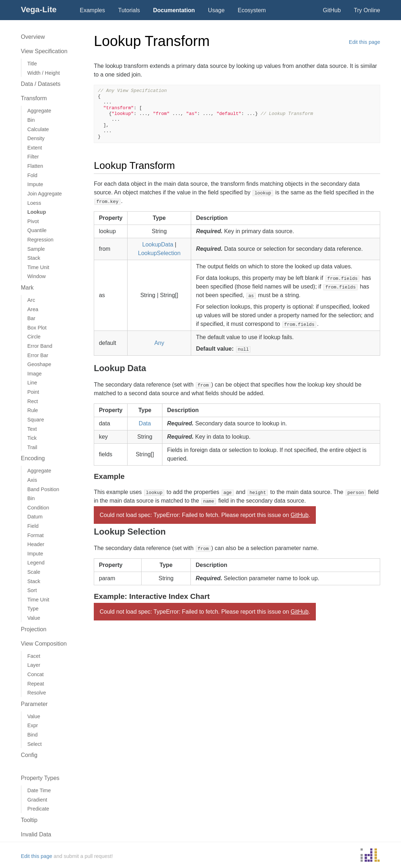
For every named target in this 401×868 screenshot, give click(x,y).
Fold (32, 175)
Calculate (38, 129)
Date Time (39, 790)
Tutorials (129, 10)
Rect (33, 401)
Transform (34, 98)
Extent (35, 148)
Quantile (37, 230)
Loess (34, 203)
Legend (36, 563)
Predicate (38, 809)
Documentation (174, 10)
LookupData (158, 244)
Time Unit (38, 267)
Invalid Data (36, 834)
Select (34, 744)
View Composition (44, 644)
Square (36, 420)
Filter (33, 157)
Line (32, 383)
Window (36, 276)
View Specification (44, 51)
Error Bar (38, 355)
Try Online (367, 10)
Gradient (37, 800)
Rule (33, 410)
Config (29, 755)
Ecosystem (252, 10)
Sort (32, 590)
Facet (34, 656)
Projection (34, 629)
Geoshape (39, 364)
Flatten (35, 166)
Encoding (33, 458)
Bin (31, 120)
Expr (33, 725)
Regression (40, 240)
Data (145, 423)
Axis (32, 480)
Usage (216, 10)
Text (32, 429)
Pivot (33, 221)
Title (32, 64)
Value (34, 618)
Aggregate (39, 111)
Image (34, 374)
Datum (35, 517)
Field (33, 526)
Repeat (36, 684)
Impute (35, 184)
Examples (92, 10)
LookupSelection (159, 253)
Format (36, 535)
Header (36, 544)
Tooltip (29, 820)
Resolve (37, 693)
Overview (33, 37)
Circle (34, 337)
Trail (32, 447)
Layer (34, 665)
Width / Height (43, 73)
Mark (27, 288)
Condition (38, 508)
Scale (34, 572)
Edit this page (365, 42)
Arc (31, 300)
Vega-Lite (39, 10)
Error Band (40, 346)
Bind (33, 735)
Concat (36, 674)
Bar (31, 318)
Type (33, 609)
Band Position (43, 489)
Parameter (34, 704)
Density (36, 138)
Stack (34, 258)
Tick (32, 438)
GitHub (332, 10)
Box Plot (37, 328)
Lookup (37, 212)
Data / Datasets (41, 84)
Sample (36, 249)
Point (33, 392)
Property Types (40, 778)
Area (33, 309)
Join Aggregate (45, 194)
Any (159, 343)
